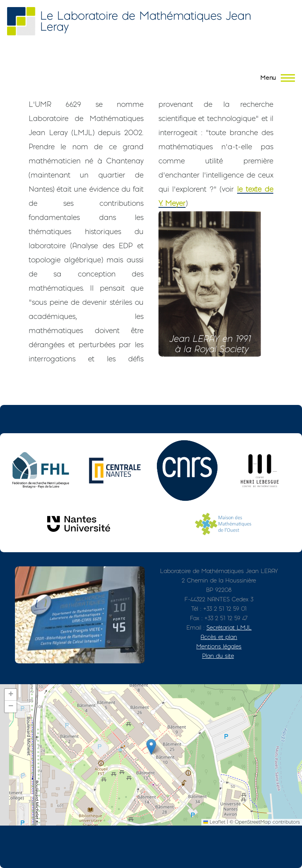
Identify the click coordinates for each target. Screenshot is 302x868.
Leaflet (214, 822)
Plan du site (218, 656)
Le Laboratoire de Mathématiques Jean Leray (146, 21)
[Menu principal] (275, 78)
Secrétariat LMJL (229, 627)
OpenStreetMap (253, 822)
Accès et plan (219, 637)
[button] (151, 747)
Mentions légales (219, 646)
